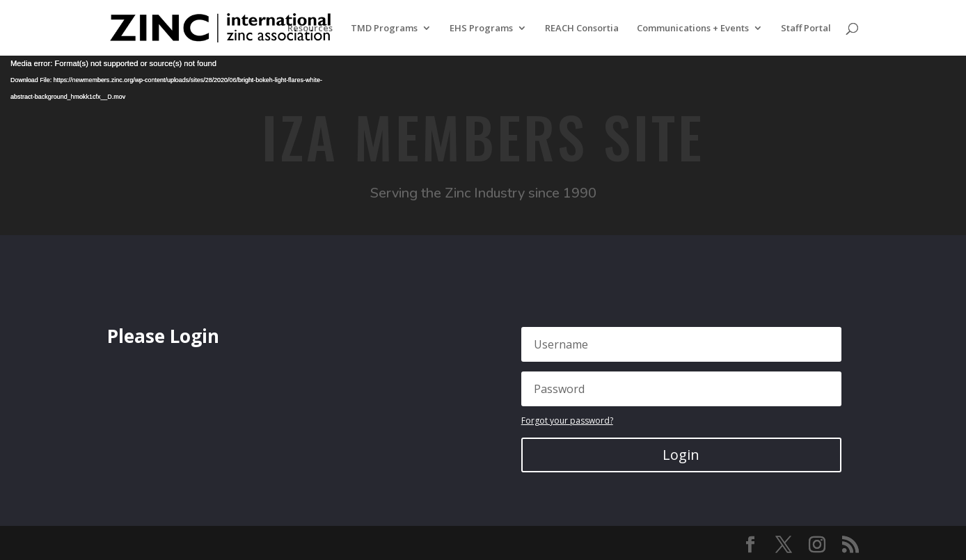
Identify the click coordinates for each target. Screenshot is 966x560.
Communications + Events (693, 29)
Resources (310, 29)
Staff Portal (806, 29)
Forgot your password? (567, 421)
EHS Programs (481, 29)
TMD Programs (384, 29)
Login (681, 455)
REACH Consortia (582, 29)
